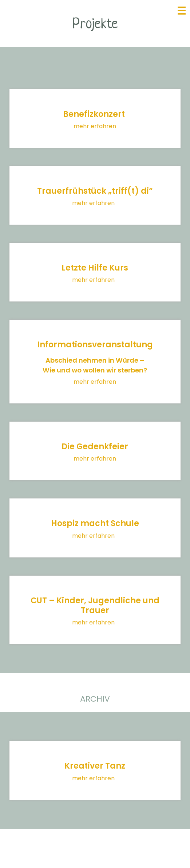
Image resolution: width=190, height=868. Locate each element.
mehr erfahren (95, 126)
